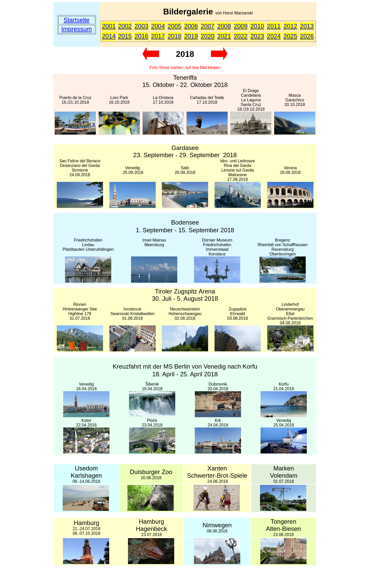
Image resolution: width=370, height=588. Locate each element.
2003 (141, 26)
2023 (257, 36)
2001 (109, 26)
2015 (125, 36)
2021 (224, 36)
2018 (174, 36)
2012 (290, 26)
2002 (125, 26)
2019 (191, 36)
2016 (141, 36)
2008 (224, 26)
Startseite (76, 20)
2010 (257, 26)
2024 (274, 36)
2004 (158, 26)
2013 (307, 26)
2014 (109, 36)
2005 (174, 26)
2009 (241, 26)
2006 (191, 26)
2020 (207, 36)
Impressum (77, 29)
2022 (241, 36)
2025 (290, 36)
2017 (158, 36)
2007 (207, 26)
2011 (274, 26)
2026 (307, 36)
